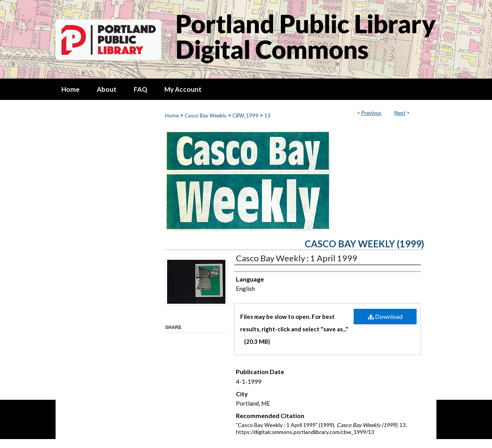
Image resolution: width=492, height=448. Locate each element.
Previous (371, 113)
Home (172, 115)
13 (267, 115)
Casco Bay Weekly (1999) (364, 244)
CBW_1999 (245, 115)
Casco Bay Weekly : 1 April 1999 (297, 258)
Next (400, 113)
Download (385, 316)
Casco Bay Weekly (206, 115)
